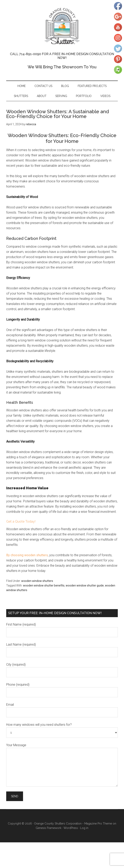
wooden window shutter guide (85, 585)
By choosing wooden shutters (27, 555)
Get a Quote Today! (21, 521)
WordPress (71, 828)
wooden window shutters (37, 581)
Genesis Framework (48, 828)
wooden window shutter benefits (44, 585)
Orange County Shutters (62, 26)
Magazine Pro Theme (98, 824)
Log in (84, 828)
